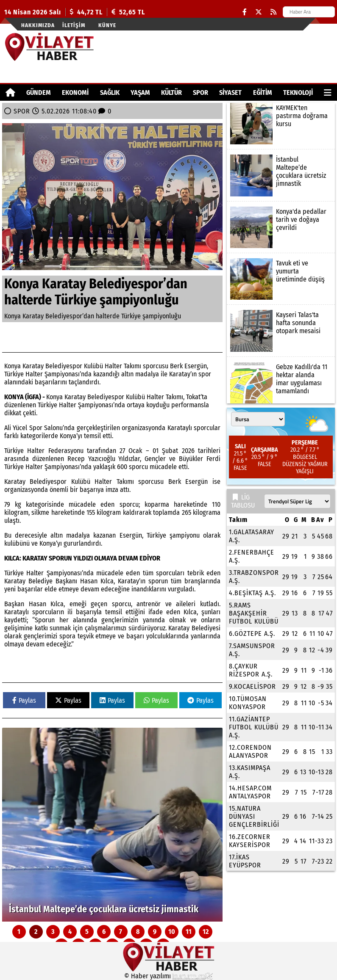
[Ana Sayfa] (10, 92)
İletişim (74, 25)
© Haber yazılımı (169, 976)
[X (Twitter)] (259, 12)
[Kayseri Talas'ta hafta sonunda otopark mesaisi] (281, 331)
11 (189, 932)
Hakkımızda (38, 25)
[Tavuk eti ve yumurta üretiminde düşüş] (281, 279)
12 (206, 932)
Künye (107, 25)
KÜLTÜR (171, 92)
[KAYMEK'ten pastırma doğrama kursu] (281, 124)
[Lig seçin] (297, 501)
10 (172, 932)
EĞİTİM (263, 92)
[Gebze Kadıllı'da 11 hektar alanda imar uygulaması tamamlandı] (281, 383)
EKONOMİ (75, 92)
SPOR (201, 92)
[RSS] (273, 12)
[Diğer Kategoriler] (328, 92)
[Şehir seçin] (258, 419)
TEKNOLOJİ (298, 92)
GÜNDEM (39, 92)
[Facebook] (245, 12)
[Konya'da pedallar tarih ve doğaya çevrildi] (281, 227)
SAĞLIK (110, 92)
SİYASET (230, 92)
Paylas (24, 700)
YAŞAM (140, 92)
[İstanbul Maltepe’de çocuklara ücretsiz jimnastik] (112, 825)
